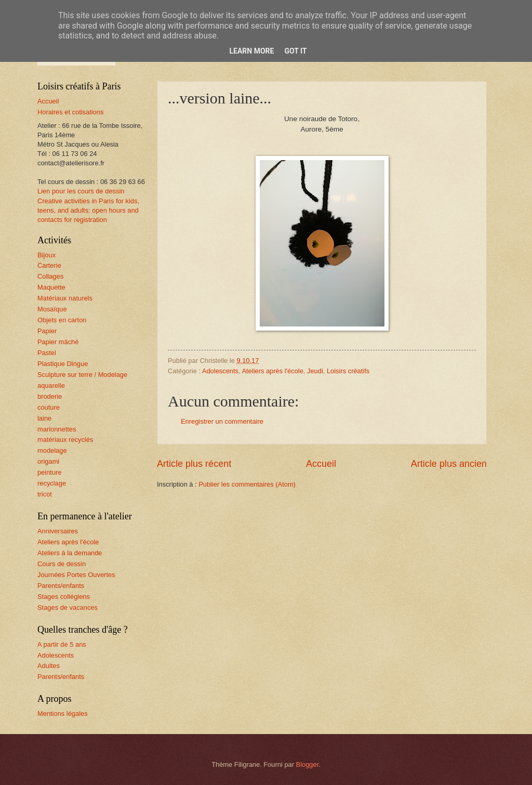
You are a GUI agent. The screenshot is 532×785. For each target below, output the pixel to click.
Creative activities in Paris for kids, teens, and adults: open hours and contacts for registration (88, 210)
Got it (295, 51)
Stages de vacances (68, 607)
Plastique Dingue (63, 364)
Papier (47, 331)
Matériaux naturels (65, 298)
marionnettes (57, 429)
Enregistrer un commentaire (222, 421)
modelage (52, 450)
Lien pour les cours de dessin (81, 191)
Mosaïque (52, 309)
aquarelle (51, 385)
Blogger (308, 764)
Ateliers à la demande (70, 553)
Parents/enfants (61, 586)
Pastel (47, 353)
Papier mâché (58, 342)
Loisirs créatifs (348, 371)
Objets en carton (62, 320)
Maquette (51, 287)
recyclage (52, 483)
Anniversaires (58, 531)
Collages (50, 276)
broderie (50, 396)
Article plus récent (194, 464)
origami (48, 461)
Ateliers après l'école (272, 371)
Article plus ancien (449, 464)
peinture (50, 472)
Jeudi (315, 371)
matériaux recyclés (65, 440)
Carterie (49, 265)
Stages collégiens (64, 597)
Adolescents (220, 371)
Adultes (49, 666)
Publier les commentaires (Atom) (247, 484)
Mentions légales (63, 714)
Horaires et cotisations (70, 112)
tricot (45, 494)
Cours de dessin (62, 564)
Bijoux (46, 255)
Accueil (321, 464)
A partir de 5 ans (62, 644)
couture (49, 407)
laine (44, 418)
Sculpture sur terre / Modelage (82, 375)
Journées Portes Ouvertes (76, 575)
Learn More (251, 51)
